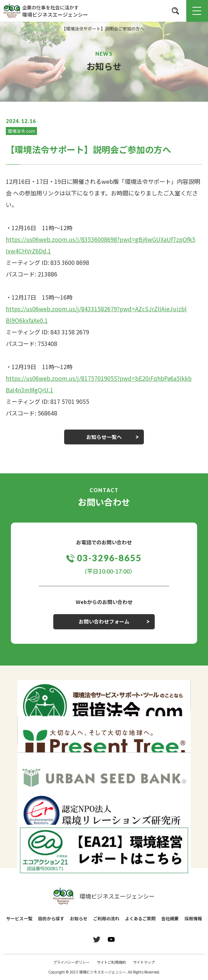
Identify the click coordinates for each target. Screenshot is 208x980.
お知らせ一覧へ (104, 437)
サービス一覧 (19, 918)
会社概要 (170, 918)
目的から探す (51, 918)
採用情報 (193, 918)
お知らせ (79, 918)
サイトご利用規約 (111, 962)
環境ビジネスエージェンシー (104, 896)
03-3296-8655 (109, 558)
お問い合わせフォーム (104, 621)
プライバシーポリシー (71, 962)
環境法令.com (21, 131)
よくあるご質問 (140, 918)
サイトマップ (144, 962)
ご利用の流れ (106, 918)
